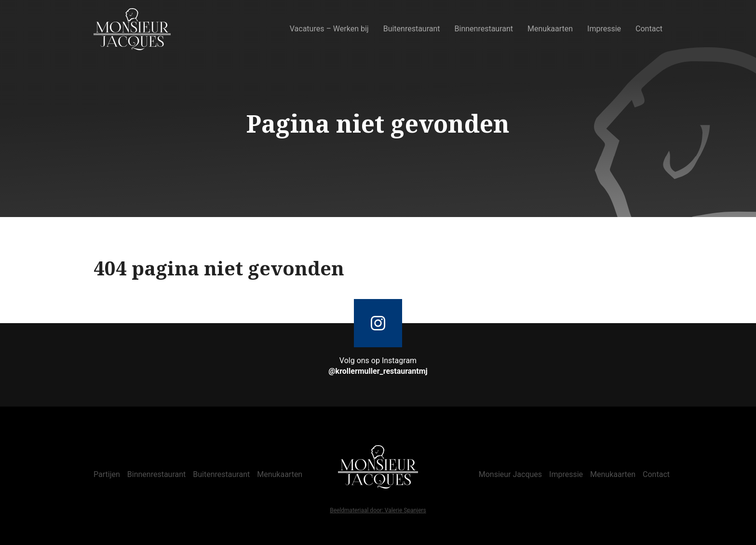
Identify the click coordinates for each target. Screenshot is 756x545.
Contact (649, 29)
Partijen (107, 474)
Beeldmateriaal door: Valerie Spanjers (378, 511)
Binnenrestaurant (484, 29)
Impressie (604, 29)
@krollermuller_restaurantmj (378, 371)
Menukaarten (550, 29)
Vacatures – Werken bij (329, 29)
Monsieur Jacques (510, 474)
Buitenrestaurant (412, 29)
